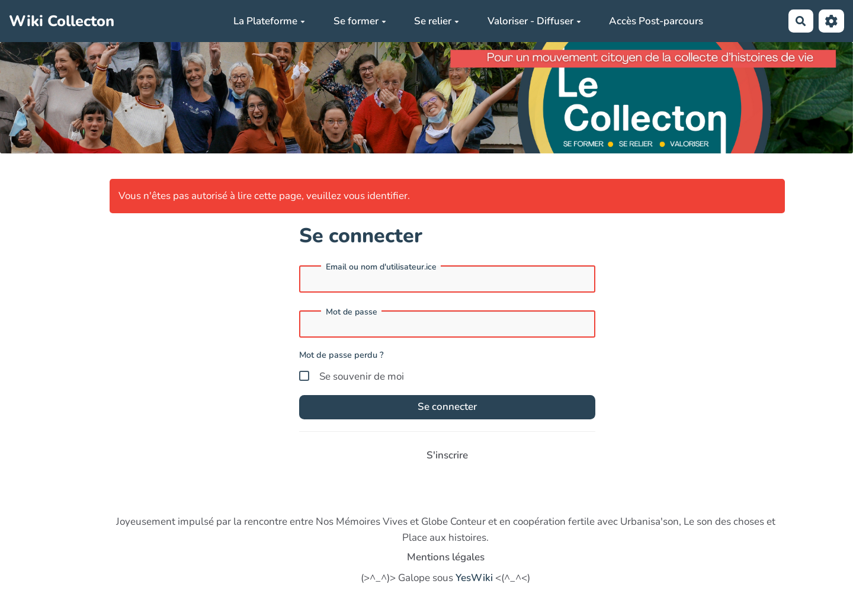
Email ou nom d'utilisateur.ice (381, 267)
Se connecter (447, 407)
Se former (360, 21)
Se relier (437, 21)
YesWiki (474, 578)
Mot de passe (352, 312)
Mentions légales (446, 557)
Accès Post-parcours (656, 21)
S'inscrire (447, 455)
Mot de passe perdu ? (341, 355)
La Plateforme (269, 21)
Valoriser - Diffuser (534, 21)
